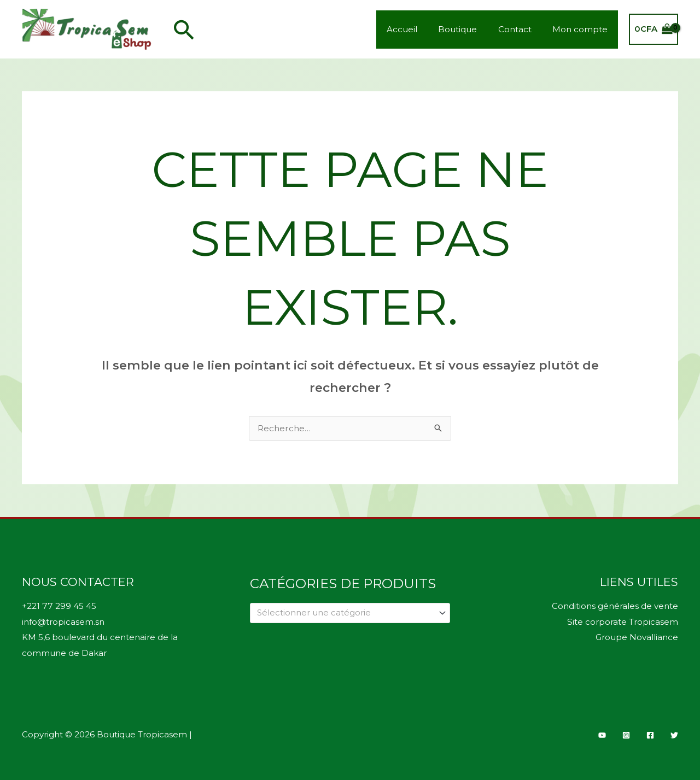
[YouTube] (602, 734)
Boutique (469, 29)
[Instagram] (626, 734)
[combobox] (350, 613)
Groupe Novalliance (637, 637)
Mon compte (582, 29)
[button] (184, 30)
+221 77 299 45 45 (59, 606)
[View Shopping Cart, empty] (654, 29)
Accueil (418, 29)
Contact (521, 29)
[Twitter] (674, 734)
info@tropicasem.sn (63, 621)
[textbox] (345, 613)
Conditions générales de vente (615, 606)
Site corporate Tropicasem (623, 621)
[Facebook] (650, 734)
